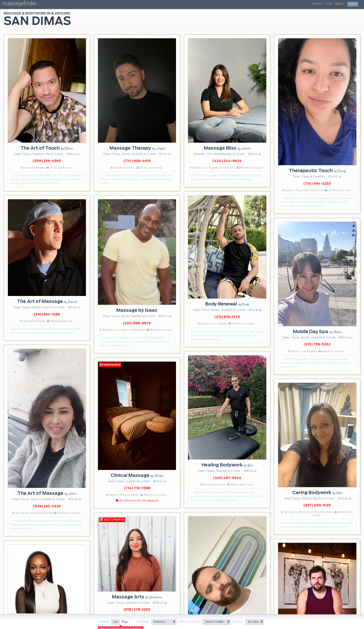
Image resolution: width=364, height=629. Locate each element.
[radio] (115, 622)
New (329, 4)
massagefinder (19, 4)
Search (317, 4)
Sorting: (143, 622)
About (340, 4)
